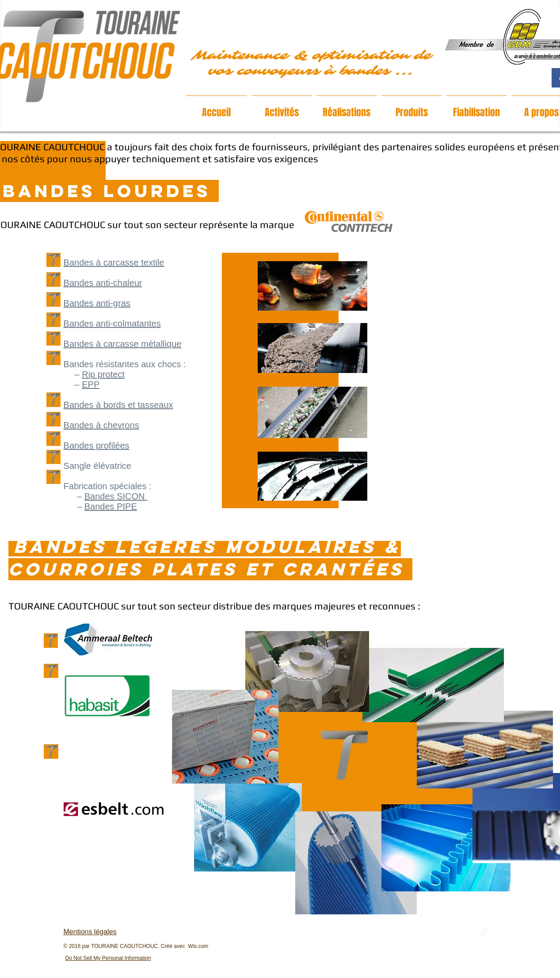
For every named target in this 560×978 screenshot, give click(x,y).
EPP (91, 384)
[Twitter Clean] (476, 932)
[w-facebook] (466, 932)
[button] (282, 108)
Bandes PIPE (111, 506)
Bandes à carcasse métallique (123, 344)
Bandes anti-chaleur (103, 283)
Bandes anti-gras (97, 303)
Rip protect (103, 374)
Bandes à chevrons (101, 425)
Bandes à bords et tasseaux (118, 405)
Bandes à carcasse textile (114, 263)
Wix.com (198, 946)
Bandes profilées (97, 445)
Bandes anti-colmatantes (112, 323)
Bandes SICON (116, 496)
